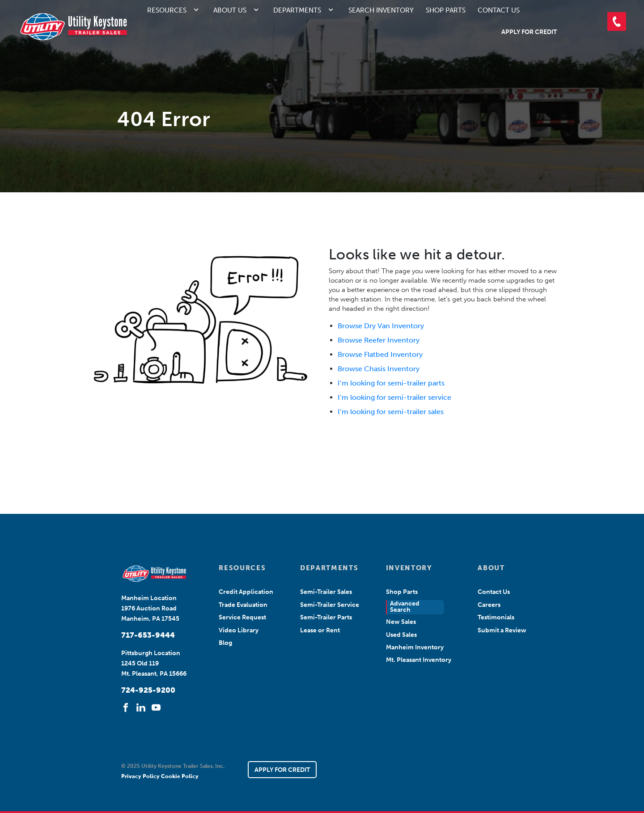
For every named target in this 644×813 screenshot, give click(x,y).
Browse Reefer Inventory (379, 340)
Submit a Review (502, 630)
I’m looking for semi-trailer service (394, 397)
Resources (167, 10)
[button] (617, 21)
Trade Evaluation (243, 605)
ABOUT (491, 568)
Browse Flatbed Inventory (380, 354)
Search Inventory (381, 10)
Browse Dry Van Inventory (381, 326)
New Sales (401, 622)
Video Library (239, 630)
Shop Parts (446, 10)
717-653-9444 (148, 635)
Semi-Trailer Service (330, 605)
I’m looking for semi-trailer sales (391, 412)
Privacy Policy (141, 776)
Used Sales (401, 635)
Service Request (242, 617)
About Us (230, 10)
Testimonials (496, 617)
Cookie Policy (180, 776)
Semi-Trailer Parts (326, 617)
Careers (489, 605)
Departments (297, 10)
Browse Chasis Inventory (379, 369)
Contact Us (499, 10)
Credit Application (246, 592)
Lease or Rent (320, 630)
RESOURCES (242, 568)
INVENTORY (409, 568)
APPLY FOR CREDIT (282, 770)
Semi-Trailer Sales (326, 592)
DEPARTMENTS (329, 568)
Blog (225, 643)
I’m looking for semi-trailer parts (391, 383)
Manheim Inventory (415, 647)
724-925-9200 (148, 690)
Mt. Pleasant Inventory (419, 660)
